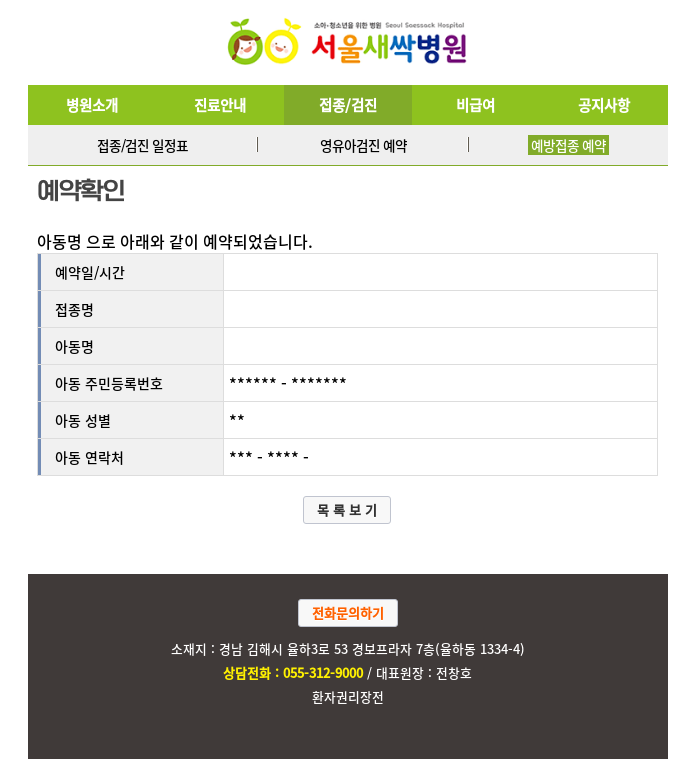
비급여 (475, 105)
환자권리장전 (348, 696)
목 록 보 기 (347, 509)
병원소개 (92, 105)
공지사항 (604, 105)
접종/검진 (348, 105)
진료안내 (220, 105)
